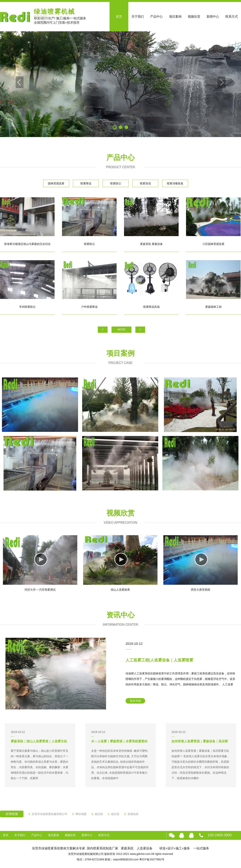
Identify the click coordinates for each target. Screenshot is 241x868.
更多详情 (135, 701)
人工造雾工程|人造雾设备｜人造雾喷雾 (159, 660)
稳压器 (99, 814)
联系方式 (232, 17)
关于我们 (138, 17)
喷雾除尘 (116, 183)
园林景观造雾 (56, 183)
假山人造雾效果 (120, 590)
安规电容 (133, 814)
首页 (119, 17)
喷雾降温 (86, 183)
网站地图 (81, 814)
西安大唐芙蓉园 (201, 590)
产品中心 (156, 17)
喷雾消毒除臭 (175, 183)
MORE (121, 329)
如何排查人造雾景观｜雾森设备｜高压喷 (200, 741)
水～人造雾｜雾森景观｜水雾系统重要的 (119, 741)
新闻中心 (213, 17)
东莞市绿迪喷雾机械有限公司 (49, 814)
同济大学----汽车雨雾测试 (40, 590)
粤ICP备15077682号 (152, 859)
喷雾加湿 (145, 183)
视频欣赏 (194, 17)
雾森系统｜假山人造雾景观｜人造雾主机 (39, 741)
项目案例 (175, 17)
